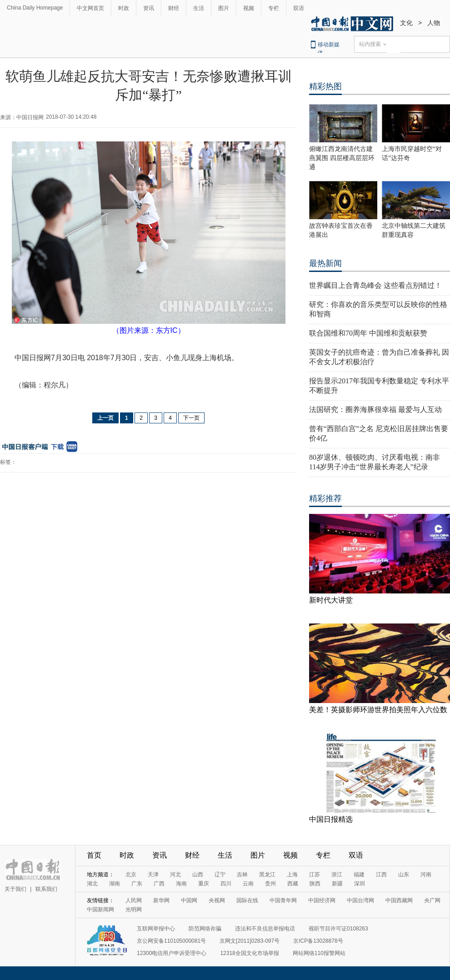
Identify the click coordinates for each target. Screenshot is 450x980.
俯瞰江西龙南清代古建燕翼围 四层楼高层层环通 (342, 158)
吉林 (242, 874)
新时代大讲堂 (331, 600)
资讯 (149, 8)
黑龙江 (267, 874)
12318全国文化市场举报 (249, 953)
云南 (248, 884)
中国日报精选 (331, 819)
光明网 (134, 910)
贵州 (270, 884)
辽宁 (220, 874)
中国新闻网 (100, 910)
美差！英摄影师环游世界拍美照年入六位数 (378, 710)
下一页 (191, 418)
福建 (359, 874)
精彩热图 (325, 86)
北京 (131, 874)
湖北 (92, 884)
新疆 (337, 884)
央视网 (217, 900)
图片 (224, 8)
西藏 (293, 884)
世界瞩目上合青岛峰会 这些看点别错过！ (375, 285)
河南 (426, 874)
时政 (124, 8)
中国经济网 (322, 900)
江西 (381, 874)
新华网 (161, 900)
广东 (137, 884)
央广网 (432, 900)
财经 (174, 8)
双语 (299, 8)
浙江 (337, 874)
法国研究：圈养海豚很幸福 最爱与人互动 (375, 410)
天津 (153, 874)
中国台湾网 (360, 900)
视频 (249, 8)
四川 (226, 884)
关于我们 (15, 889)
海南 (181, 884)
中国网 (189, 900)
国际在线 (247, 900)
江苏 (315, 874)
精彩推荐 (325, 498)
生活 (199, 8)
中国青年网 (283, 900)
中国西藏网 (399, 900)
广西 (159, 884)
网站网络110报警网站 (319, 953)
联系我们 (46, 889)
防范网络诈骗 (205, 929)
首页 (94, 855)
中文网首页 (90, 8)
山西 (198, 874)
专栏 (274, 8)
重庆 (204, 884)
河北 (175, 874)
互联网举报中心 (156, 929)
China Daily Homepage (35, 8)
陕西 (315, 884)
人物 (434, 23)
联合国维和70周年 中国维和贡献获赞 (368, 333)
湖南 (115, 884)
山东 (404, 874)
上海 (292, 874)
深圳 (360, 884)
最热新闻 (325, 263)
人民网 (134, 900)
